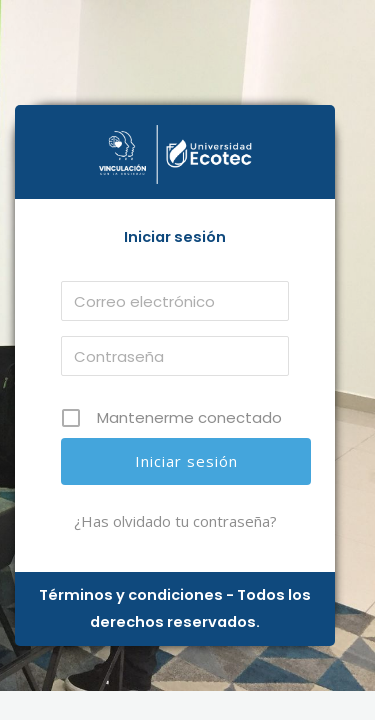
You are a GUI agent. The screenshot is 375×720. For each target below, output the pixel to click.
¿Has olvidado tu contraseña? (175, 521)
